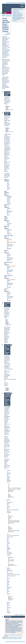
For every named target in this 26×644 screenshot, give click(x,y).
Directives (12, 3)
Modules (8, 3)
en (9, 35)
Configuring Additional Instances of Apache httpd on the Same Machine (19, 18)
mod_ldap (9, 240)
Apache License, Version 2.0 (16, 638)
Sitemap (23, 3)
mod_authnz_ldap (11, 242)
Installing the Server (17, 12)
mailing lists (13, 632)
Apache (4, 15)
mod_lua (9, 254)
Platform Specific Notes (7, 16)
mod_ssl (9, 293)
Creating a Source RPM (17, 9)
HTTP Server (9, 15)
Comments (15, 21)
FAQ (16, 3)
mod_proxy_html (11, 266)
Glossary (19, 3)
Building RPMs (16, 11)
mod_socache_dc (11, 279)
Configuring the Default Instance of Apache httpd (18, 15)
